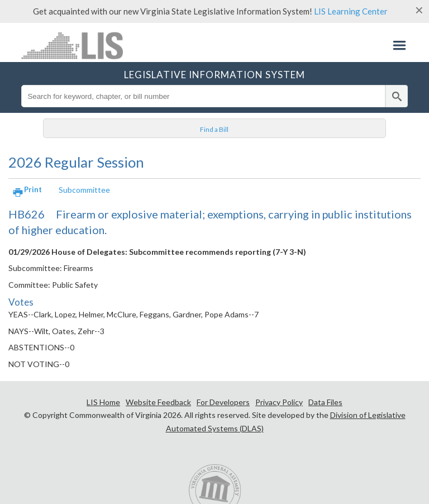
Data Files (325, 402)
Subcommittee (84, 190)
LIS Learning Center (351, 11)
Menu (399, 45)
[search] (396, 96)
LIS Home (103, 402)
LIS (75, 45)
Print (33, 189)
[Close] (419, 10)
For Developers (223, 402)
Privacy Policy (279, 402)
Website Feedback (158, 402)
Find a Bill (214, 129)
